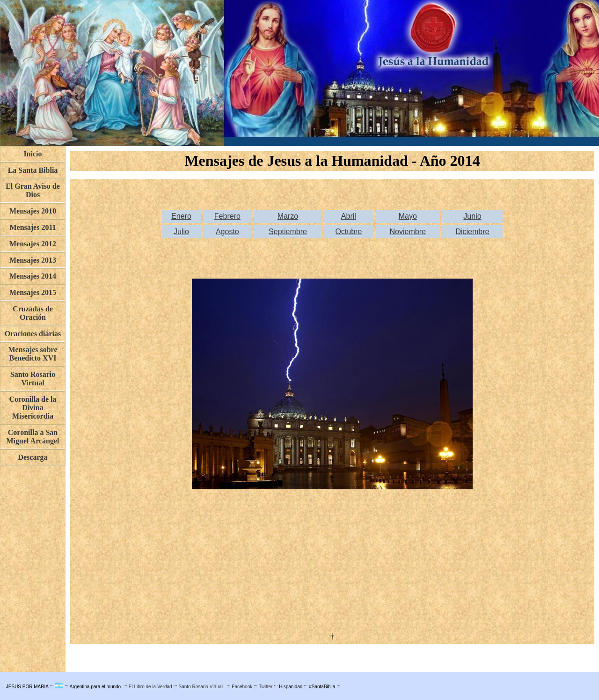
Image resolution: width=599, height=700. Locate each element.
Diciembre (472, 232)
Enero (181, 216)
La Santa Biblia (33, 170)
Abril (349, 216)
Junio (472, 216)
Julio (181, 232)
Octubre (348, 232)
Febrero (227, 216)
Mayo (408, 216)
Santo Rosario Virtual (201, 687)
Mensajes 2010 (33, 211)
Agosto (227, 232)
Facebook (242, 687)
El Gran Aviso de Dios (33, 190)
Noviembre (408, 232)
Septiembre (288, 232)
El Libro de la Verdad (150, 687)
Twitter (266, 687)
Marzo (288, 216)
